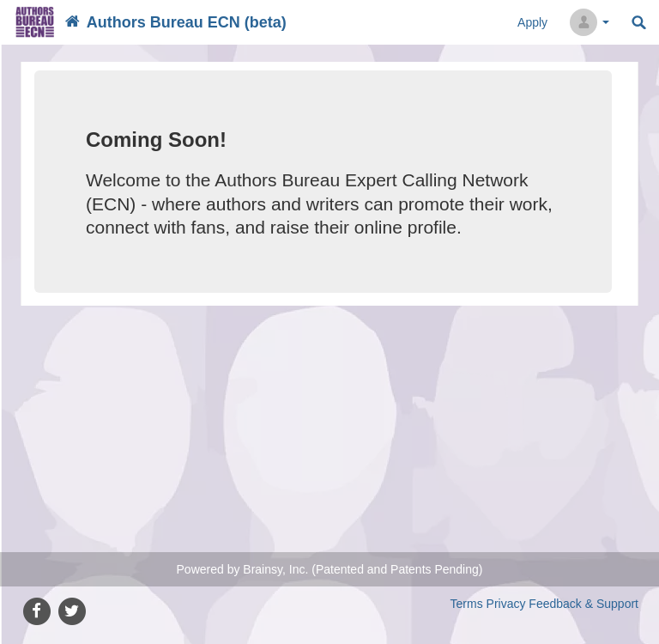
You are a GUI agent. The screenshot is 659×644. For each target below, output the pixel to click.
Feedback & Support (583, 604)
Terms (467, 604)
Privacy (506, 604)
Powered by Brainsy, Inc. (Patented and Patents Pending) (330, 569)
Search (639, 23)
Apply (532, 22)
